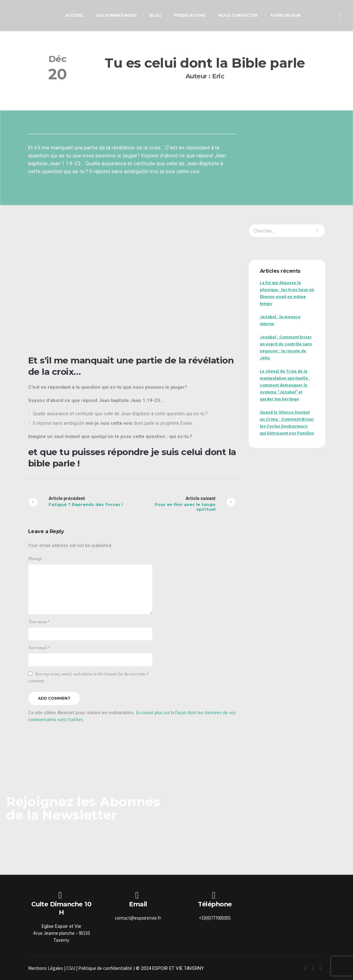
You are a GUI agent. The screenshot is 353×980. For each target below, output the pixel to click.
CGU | (72, 968)
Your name (39, 622)
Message (35, 559)
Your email (39, 648)
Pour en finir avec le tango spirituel (185, 507)
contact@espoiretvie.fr (138, 918)
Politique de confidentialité (105, 968)
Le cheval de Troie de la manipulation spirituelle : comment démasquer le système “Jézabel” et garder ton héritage (285, 385)
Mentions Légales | (47, 968)
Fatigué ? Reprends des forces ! (86, 504)
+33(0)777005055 (215, 918)
